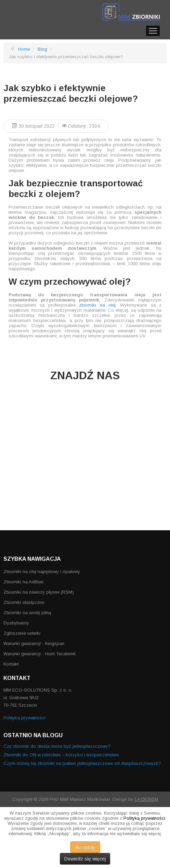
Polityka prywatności (24, 718)
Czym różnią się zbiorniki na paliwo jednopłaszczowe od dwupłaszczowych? (82, 763)
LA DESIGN (146, 799)
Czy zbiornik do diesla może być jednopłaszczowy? (57, 746)
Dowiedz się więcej (85, 859)
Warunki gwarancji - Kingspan (34, 643)
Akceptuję (85, 847)
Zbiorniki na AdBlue (23, 582)
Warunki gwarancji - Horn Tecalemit (39, 654)
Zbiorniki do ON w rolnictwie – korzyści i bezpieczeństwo (61, 755)
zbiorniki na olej (97, 305)
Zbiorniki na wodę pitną (27, 613)
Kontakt (11, 664)
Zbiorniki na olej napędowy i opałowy (42, 572)
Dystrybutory (16, 623)
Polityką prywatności (144, 818)
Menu (153, 31)
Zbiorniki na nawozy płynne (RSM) (39, 592)
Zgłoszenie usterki (22, 633)
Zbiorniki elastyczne (24, 602)
